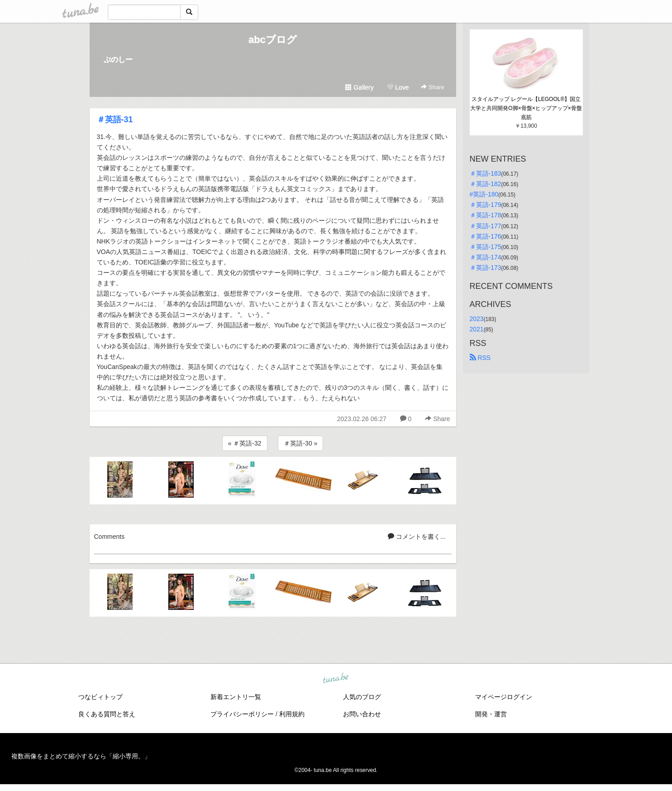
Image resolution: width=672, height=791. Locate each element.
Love (398, 87)
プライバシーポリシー (242, 714)
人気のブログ (362, 697)
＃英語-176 (486, 236)
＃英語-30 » (300, 443)
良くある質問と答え (107, 714)
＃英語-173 (486, 268)
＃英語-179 (486, 205)
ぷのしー (118, 60)
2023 (477, 319)
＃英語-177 (486, 226)
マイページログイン (504, 697)
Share (432, 87)
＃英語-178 (486, 215)
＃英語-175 (486, 247)
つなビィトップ (100, 697)
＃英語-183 (486, 173)
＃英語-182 (486, 184)
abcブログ (273, 40)
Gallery (359, 87)
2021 (477, 329)
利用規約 (292, 714)
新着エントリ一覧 (236, 697)
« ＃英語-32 (245, 443)
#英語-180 (484, 194)
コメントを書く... (417, 537)
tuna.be (336, 678)
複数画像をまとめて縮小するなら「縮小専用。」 (81, 756)
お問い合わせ (362, 714)
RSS (480, 358)
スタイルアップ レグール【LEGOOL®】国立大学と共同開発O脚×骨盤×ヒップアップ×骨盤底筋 (526, 108)
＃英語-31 (115, 120)
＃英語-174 (486, 257)
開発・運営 (491, 714)
